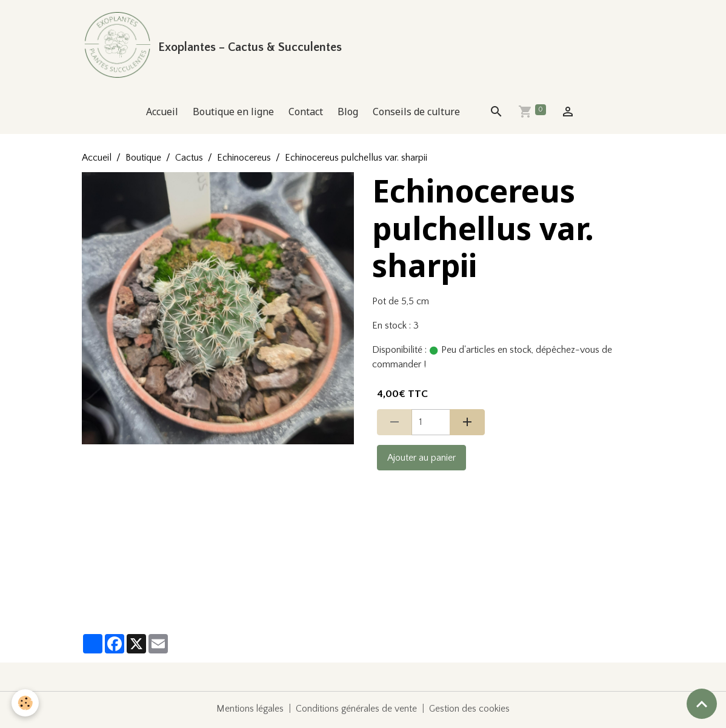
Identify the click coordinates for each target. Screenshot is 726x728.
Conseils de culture (416, 114)
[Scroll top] (702, 704)
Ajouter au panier (421, 460)
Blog (348, 114)
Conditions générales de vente (357, 711)
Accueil (162, 114)
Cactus (189, 160)
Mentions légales (249, 711)
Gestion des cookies (471, 711)
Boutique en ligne (233, 114)
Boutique (143, 160)
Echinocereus (244, 160)
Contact (306, 114)
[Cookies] (26, 703)
